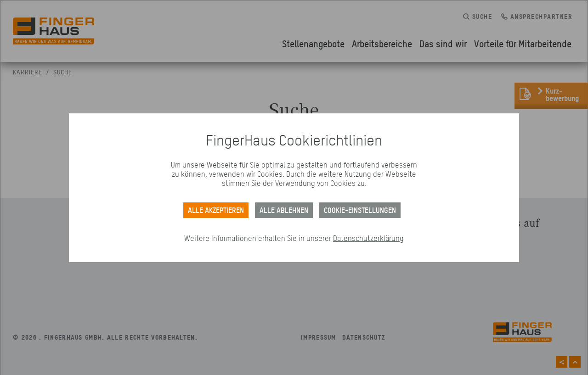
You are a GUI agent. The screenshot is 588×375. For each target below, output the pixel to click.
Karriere (28, 72)
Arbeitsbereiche (382, 44)
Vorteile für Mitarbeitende (523, 44)
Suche (63, 72)
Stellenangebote (313, 44)
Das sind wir (443, 44)
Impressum (319, 337)
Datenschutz (364, 337)
